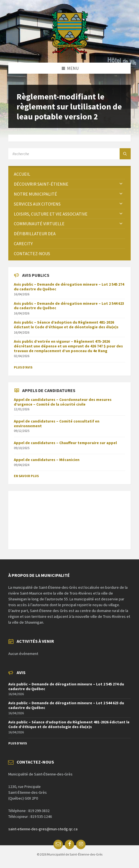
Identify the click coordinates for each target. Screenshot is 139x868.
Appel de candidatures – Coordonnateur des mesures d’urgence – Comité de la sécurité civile (63, 402)
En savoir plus (26, 476)
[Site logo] (70, 52)
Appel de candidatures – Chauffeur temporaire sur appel (65, 443)
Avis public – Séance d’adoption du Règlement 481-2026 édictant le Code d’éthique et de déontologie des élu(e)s (66, 325)
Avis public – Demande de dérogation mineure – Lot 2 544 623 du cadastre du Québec (69, 306)
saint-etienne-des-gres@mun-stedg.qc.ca (43, 829)
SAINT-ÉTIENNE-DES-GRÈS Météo (69, 517)
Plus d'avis (23, 367)
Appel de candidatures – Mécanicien (47, 460)
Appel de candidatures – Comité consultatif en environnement (57, 423)
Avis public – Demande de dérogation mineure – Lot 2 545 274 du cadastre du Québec (69, 287)
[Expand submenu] (121, 184)
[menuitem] (69, 174)
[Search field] (69, 154)
